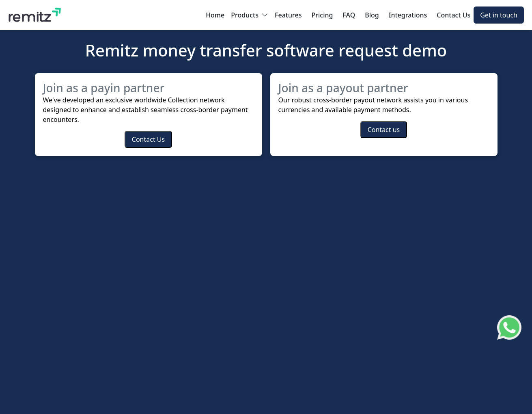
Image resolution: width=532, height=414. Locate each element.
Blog (372, 15)
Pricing (322, 15)
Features (288, 15)
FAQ (349, 15)
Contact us (384, 130)
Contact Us (453, 15)
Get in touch (499, 15)
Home (215, 15)
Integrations (408, 15)
